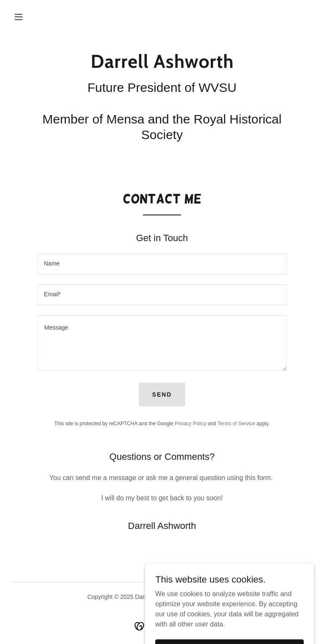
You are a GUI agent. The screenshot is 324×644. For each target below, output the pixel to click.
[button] (19, 17)
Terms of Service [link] (236, 424)
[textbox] (162, 264)
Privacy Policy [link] (190, 424)
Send (162, 394)
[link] (162, 66)
